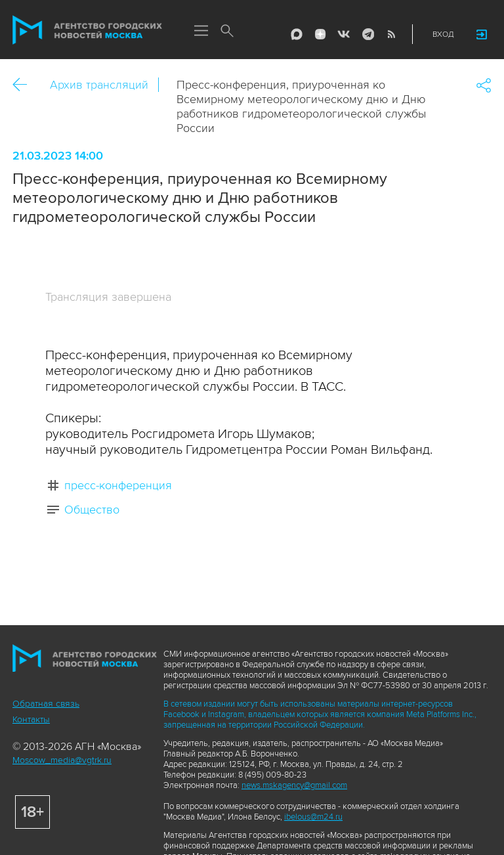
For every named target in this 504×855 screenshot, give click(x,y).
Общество (92, 510)
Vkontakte (344, 34)
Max (297, 34)
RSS (391, 34)
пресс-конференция (118, 485)
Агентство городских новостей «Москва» (87, 30)
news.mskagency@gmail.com (294, 785)
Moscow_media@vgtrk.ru (62, 760)
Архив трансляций (99, 85)
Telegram (367, 34)
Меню (201, 32)
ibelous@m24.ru (313, 817)
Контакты (31, 719)
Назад (25, 85)
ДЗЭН (320, 34)
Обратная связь (46, 704)
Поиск (227, 32)
